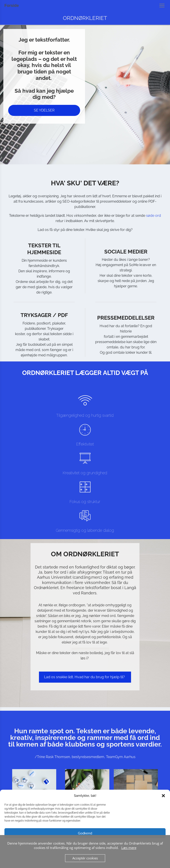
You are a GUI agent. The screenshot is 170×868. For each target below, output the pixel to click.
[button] (163, 796)
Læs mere (129, 848)
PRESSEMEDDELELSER (126, 318)
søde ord (154, 216)
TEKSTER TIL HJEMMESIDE (44, 249)
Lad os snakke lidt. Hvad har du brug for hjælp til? (85, 677)
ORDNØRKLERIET (85, 18)
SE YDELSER (44, 110)
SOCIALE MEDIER (126, 252)
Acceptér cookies (85, 858)
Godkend (85, 833)
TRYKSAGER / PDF (44, 315)
